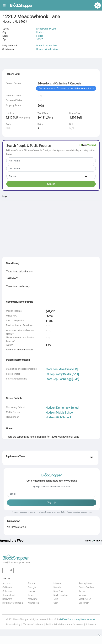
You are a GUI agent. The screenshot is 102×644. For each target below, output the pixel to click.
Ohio (56, 599)
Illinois (31, 595)
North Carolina (61, 595)
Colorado (7, 591)
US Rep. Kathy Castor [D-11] (62, 374)
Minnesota (33, 603)
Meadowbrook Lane (46, 29)
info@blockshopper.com (16, 563)
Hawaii (31, 591)
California (7, 587)
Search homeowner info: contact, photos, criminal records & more (66, 88)
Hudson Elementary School (62, 408)
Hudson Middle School (59, 413)
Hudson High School (58, 417)
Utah (56, 603)
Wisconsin (84, 603)
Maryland (33, 599)
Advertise (91, 624)
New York (58, 591)
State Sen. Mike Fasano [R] (62, 369)
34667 (39, 39)
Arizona (6, 583)
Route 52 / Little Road (47, 46)
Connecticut (9, 595)
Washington (85, 599)
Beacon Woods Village (48, 49)
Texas (82, 591)
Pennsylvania (86, 583)
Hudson (40, 32)
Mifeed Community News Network (78, 619)
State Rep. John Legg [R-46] (62, 379)
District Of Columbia (13, 603)
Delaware (7, 599)
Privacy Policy (13, 624)
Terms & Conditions (33, 624)
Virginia (83, 595)
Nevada (57, 587)
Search (51, 184)
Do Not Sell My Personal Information (65, 624)
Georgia (32, 587)
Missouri (58, 583)
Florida (40, 36)
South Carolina (86, 587)
